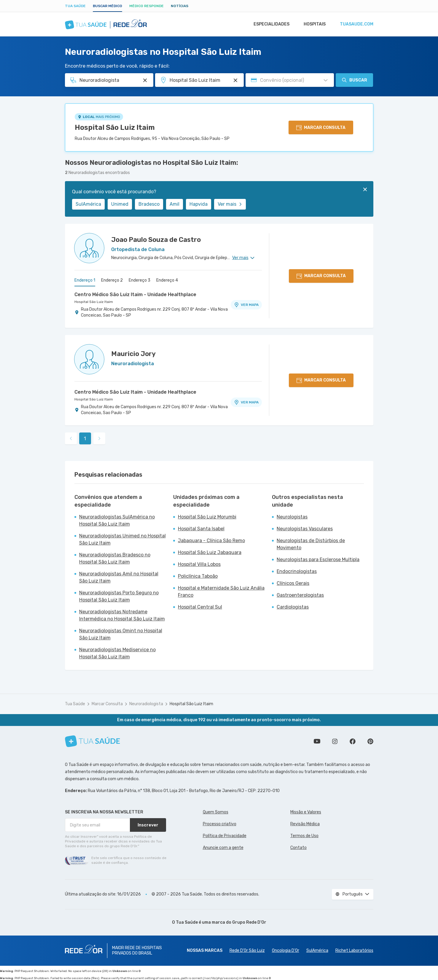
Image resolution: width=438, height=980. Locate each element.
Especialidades (269, 24)
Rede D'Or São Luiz (247, 951)
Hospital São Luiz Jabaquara (210, 552)
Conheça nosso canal (317, 741)
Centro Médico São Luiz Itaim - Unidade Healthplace (135, 295)
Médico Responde (146, 6)
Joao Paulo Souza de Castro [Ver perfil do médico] (156, 240)
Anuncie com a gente (223, 848)
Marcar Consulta (107, 704)
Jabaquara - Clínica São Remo (211, 541)
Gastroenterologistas (300, 595)
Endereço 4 (167, 280)
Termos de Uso (304, 836)
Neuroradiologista (146, 704)
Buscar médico (107, 6)
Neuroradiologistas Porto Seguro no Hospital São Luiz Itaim (119, 596)
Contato (298, 848)
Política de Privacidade (225, 836)
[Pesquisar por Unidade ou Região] (235, 80)
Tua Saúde (75, 6)
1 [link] (85, 439)
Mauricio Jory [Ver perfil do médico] (133, 354)
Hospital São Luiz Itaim (115, 127)
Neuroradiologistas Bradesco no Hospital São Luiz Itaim (115, 558)
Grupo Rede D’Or (249, 922)
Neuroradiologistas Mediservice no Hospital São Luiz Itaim (117, 653)
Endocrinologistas (297, 571)
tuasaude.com (356, 24)
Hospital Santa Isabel (201, 529)
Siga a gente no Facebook (353, 741)
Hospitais (313, 24)
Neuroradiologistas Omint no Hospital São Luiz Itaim (121, 634)
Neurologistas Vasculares (305, 529)
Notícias (180, 6)
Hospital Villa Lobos (199, 564)
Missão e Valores (306, 812)
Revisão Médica (305, 824)
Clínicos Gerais (293, 583)
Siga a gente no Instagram (335, 741)
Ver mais (230, 204)
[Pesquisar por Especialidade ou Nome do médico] (145, 80)
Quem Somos (216, 812)
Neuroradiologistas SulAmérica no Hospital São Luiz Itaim (117, 520)
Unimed (120, 204)
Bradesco (149, 204)
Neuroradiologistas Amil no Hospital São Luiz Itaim (119, 577)
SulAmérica (88, 204)
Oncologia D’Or (286, 951)
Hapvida (199, 204)
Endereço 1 (85, 280)
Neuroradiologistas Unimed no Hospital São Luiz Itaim (122, 539)
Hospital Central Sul (200, 607)
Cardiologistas (293, 607)
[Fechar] (365, 189)
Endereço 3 (140, 280)
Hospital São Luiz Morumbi (207, 517)
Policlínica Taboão (198, 576)
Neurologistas (292, 517)
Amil (175, 204)
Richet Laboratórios (354, 951)
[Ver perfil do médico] (89, 248)
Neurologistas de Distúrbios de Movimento (311, 544)
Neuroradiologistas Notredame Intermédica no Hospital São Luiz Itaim (122, 615)
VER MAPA (246, 305)
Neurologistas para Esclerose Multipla (318, 560)
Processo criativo (220, 824)
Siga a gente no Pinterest (370, 741)
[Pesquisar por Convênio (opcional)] (326, 80)
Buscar (354, 80)
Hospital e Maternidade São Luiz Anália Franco (221, 592)
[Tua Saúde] (93, 741)
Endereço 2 (112, 280)
